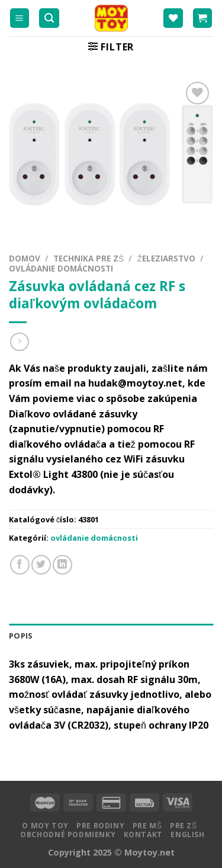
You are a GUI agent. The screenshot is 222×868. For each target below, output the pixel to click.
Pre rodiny (100, 826)
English (187, 835)
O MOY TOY (45, 826)
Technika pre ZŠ (89, 258)
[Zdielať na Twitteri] (41, 565)
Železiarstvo (166, 258)
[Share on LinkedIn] (62, 565)
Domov (25, 258)
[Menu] (20, 18)
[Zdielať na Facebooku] (20, 565)
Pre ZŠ (184, 826)
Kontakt (143, 835)
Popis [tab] (21, 636)
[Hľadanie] (49, 18)
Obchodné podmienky (68, 835)
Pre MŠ (147, 826)
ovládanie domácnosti (61, 268)
